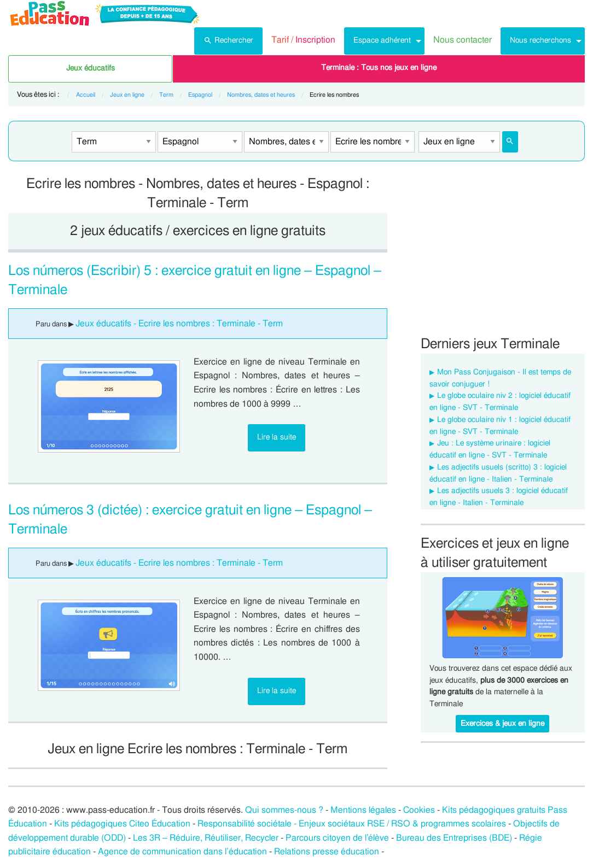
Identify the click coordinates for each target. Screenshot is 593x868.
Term (166, 95)
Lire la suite (277, 437)
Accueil (86, 95)
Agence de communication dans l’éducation (182, 852)
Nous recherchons (540, 40)
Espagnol (200, 95)
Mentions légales (363, 810)
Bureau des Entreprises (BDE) (454, 838)
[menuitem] (228, 41)
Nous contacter (463, 40)
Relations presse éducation (327, 852)
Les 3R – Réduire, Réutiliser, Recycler (206, 838)
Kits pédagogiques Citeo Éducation (122, 824)
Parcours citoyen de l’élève (338, 838)
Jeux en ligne (127, 95)
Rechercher (228, 39)
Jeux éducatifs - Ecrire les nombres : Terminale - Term (179, 324)
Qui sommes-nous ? (284, 810)
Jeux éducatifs (91, 68)
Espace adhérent (382, 40)
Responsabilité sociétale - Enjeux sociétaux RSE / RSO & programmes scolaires (352, 824)
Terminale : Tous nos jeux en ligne (379, 68)
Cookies (419, 810)
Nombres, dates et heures (261, 95)
